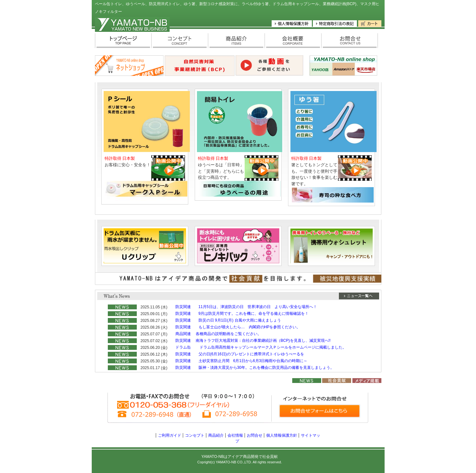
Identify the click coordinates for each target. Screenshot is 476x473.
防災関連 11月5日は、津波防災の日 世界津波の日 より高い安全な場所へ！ (246, 307)
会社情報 (235, 435)
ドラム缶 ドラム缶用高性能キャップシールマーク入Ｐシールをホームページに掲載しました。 (261, 347)
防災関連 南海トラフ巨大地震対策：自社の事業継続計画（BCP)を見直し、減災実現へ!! (253, 341)
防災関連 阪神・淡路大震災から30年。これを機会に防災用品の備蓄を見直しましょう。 (255, 368)
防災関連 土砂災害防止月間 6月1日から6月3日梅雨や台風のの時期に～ (242, 361)
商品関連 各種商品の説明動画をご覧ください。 (218, 334)
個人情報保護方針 (282, 435)
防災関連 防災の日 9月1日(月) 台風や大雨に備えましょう (228, 320)
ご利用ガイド (170, 435)
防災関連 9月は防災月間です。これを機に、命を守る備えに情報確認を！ (242, 314)
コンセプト (195, 435)
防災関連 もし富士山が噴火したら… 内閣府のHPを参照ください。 (238, 327)
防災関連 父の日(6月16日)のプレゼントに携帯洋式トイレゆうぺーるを (240, 354)
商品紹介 (216, 435)
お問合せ (255, 435)
